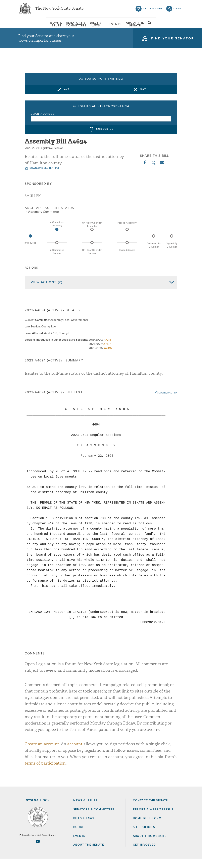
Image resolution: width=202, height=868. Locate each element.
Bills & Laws (93, 27)
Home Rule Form (147, 828)
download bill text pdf (44, 177)
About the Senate (89, 854)
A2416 (108, 357)
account (75, 753)
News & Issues (28, 27)
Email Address (43, 123)
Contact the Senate (150, 810)
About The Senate (157, 27)
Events (125, 27)
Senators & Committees (60, 27)
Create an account (42, 753)
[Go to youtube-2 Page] (38, 851)
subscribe (105, 138)
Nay (143, 99)
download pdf (168, 402)
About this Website (150, 845)
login (178, 10)
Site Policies (144, 836)
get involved (152, 10)
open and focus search (178, 27)
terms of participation (45, 772)
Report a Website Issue (153, 819)
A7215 (107, 349)
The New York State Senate (59, 10)
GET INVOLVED (144, 854)
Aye (67, 99)
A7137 (107, 353)
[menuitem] (28, 27)
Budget (80, 836)
